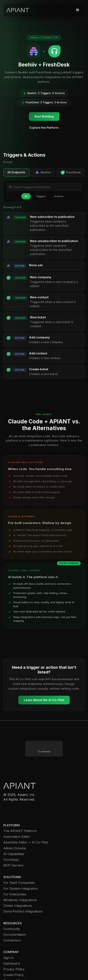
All (26, 196)
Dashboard (12, 964)
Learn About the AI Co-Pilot (44, 700)
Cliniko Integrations (18, 906)
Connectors (12, 940)
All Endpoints (16, 172)
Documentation (15, 935)
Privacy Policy (14, 969)
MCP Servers (13, 865)
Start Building (44, 116)
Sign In (9, 958)
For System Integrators (21, 889)
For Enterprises (15, 894)
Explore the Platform (44, 128)
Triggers (41, 196)
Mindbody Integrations (20, 900)
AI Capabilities (14, 854)
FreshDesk (71, 173)
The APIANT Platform (20, 831)
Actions (59, 196)
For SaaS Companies (19, 883)
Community (12, 929)
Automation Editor (17, 837)
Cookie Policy (13, 975)
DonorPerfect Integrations (23, 911)
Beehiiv (43, 173)
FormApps (11, 860)
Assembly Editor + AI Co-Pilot (26, 842)
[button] (78, 10)
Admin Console (15, 848)
